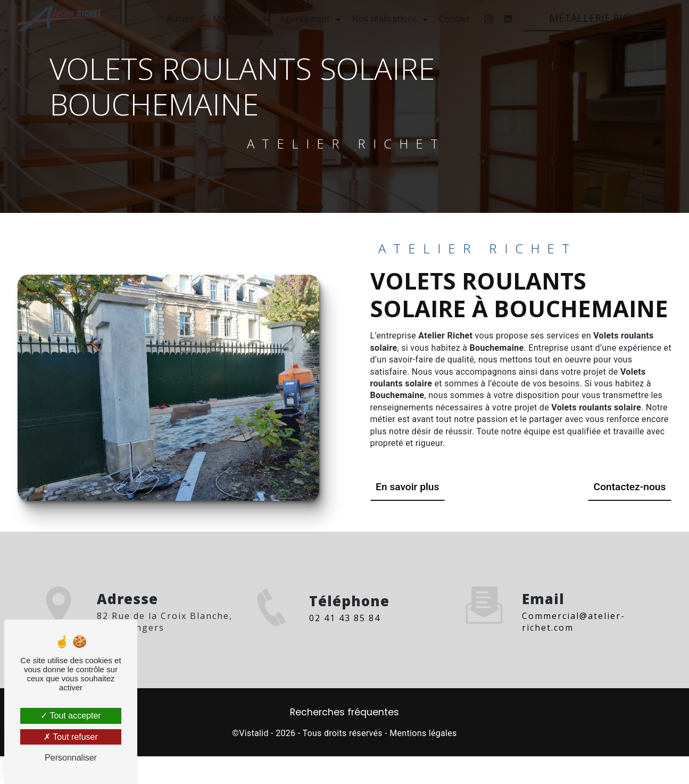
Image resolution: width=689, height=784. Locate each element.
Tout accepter (70, 716)
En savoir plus (407, 487)
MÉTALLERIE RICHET (599, 18)
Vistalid (254, 733)
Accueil (180, 19)
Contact (454, 19)
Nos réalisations (384, 19)
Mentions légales (423, 733)
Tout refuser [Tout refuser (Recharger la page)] (71, 737)
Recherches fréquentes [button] (344, 712)
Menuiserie (235, 19)
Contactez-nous (630, 487)
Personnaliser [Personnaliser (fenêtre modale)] (71, 758)
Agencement (305, 19)
